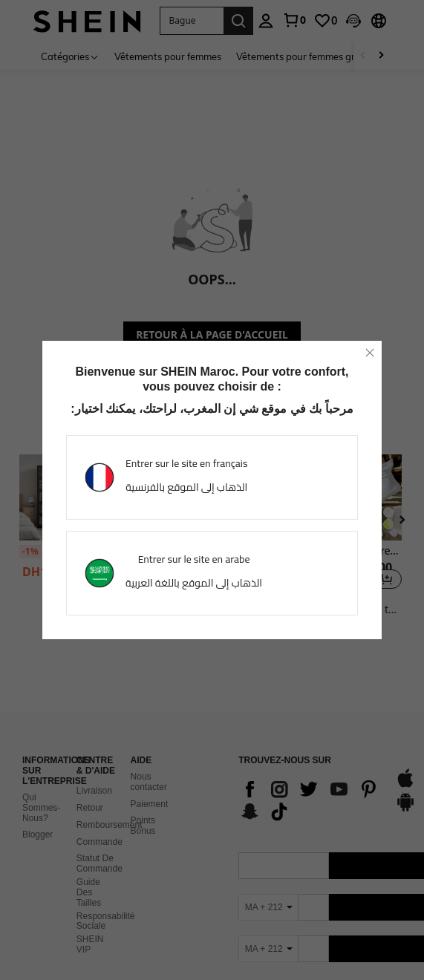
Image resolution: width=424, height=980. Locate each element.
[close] (370, 353)
